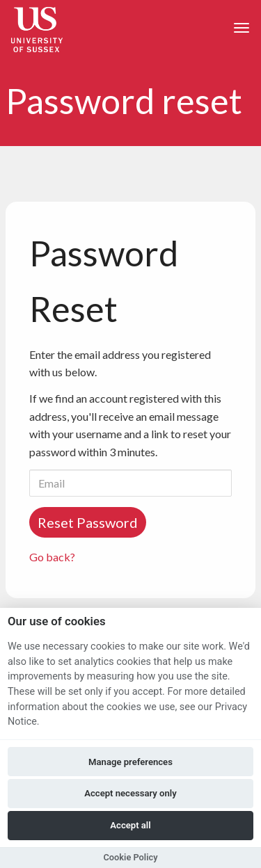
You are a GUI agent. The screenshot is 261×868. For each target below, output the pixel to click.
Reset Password (88, 522)
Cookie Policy (130, 857)
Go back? (52, 557)
